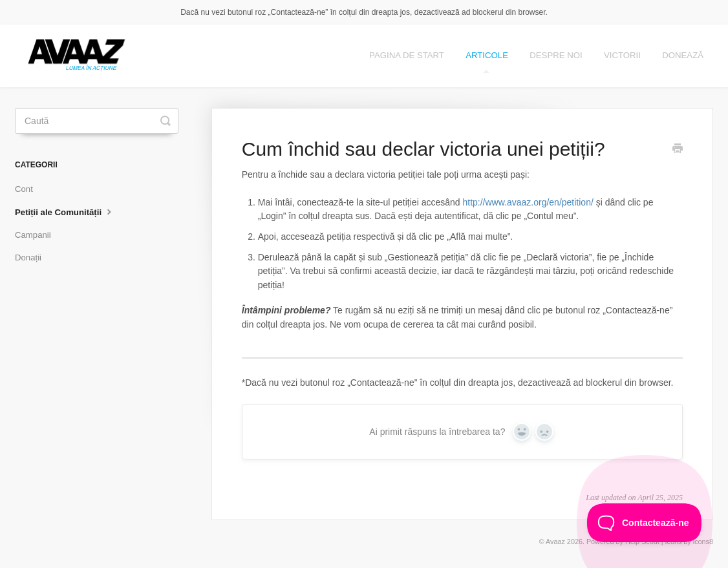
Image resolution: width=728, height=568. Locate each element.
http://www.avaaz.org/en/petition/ (528, 202)
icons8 (703, 542)
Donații (28, 258)
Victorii (622, 55)
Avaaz (555, 542)
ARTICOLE (487, 62)
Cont (24, 189)
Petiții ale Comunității (65, 211)
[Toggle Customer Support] (645, 523)
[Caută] (97, 121)
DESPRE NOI (556, 55)
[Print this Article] (678, 150)
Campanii (33, 235)
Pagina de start (407, 55)
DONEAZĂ (683, 55)
